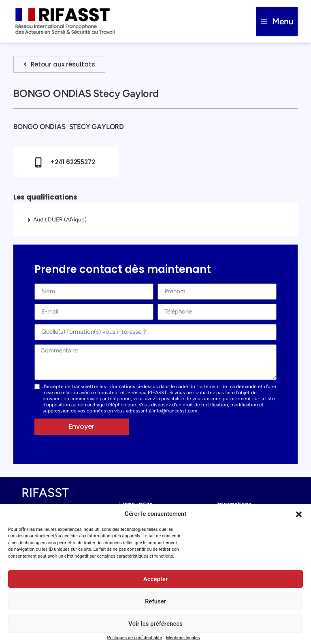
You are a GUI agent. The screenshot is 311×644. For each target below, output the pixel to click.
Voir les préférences (155, 624)
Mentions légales (183, 638)
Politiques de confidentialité (135, 638)
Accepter (155, 579)
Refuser (155, 601)
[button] (299, 514)
